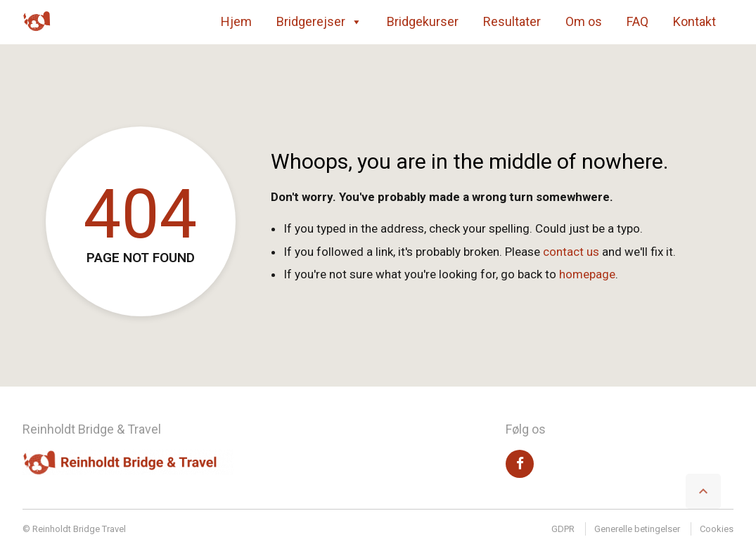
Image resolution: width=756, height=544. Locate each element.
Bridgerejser (319, 22)
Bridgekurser (423, 21)
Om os (584, 21)
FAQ (638, 21)
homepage (587, 274)
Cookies (717, 529)
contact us (571, 252)
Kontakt (694, 21)
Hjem (236, 21)
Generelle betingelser (637, 529)
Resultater (512, 21)
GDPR (563, 529)
